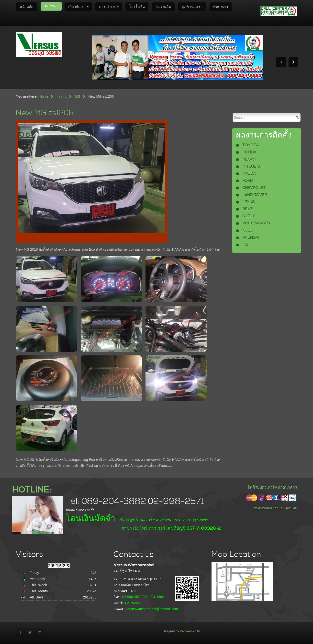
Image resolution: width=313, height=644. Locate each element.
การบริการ (107, 7)
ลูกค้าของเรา (192, 7)
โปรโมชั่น (137, 7)
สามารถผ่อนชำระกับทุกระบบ (275, 508)
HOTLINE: (32, 490)
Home (44, 96)
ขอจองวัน (163, 7)
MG (78, 96)
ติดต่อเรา (221, 7)
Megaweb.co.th (190, 631)
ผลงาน (50, 6)
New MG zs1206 (45, 113)
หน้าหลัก (26, 7)
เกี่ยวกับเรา (77, 7)
